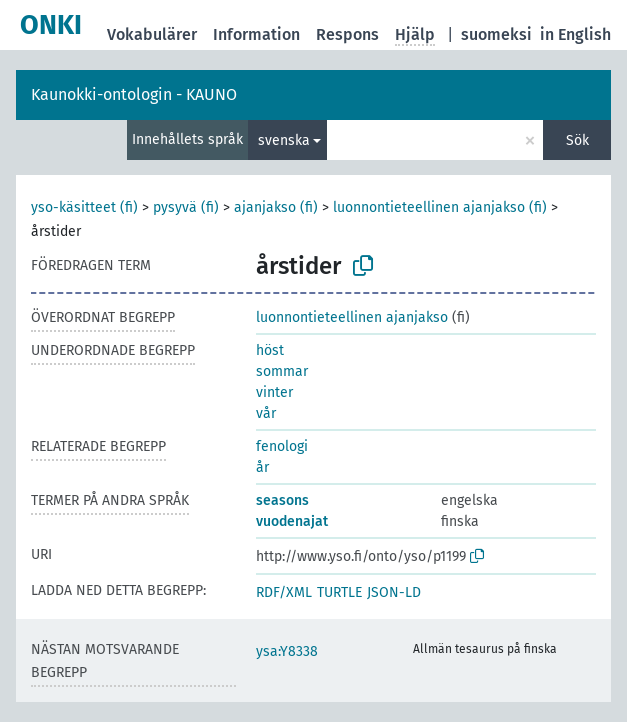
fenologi (282, 446)
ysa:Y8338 (287, 651)
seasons (282, 500)
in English (575, 34)
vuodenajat (292, 521)
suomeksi (496, 34)
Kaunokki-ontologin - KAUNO (134, 94)
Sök (577, 140)
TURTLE (339, 592)
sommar (282, 371)
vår (266, 413)
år (262, 467)
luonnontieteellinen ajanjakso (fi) (440, 207)
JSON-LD (394, 592)
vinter (274, 392)
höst (270, 350)
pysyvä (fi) (186, 207)
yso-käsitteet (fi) (84, 207)
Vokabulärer (152, 34)
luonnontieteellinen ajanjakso (352, 317)
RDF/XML (284, 592)
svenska (284, 140)
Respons (347, 34)
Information (256, 34)
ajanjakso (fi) (276, 207)
